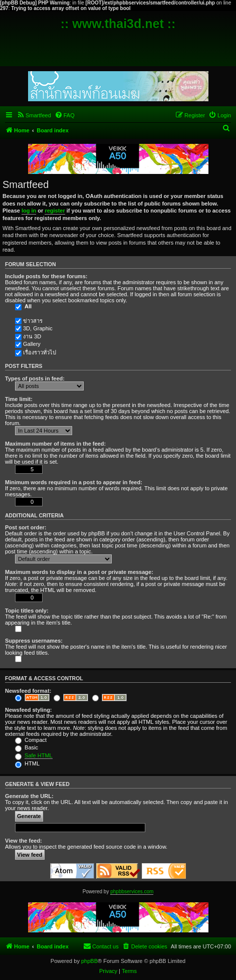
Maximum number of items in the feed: (55, 444)
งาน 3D (32, 336)
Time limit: (19, 399)
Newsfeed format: (28, 691)
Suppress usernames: (34, 641)
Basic (27, 747)
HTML (27, 763)
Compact (31, 740)
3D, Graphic (38, 328)
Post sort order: (26, 527)
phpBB (89, 961)
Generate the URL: (29, 796)
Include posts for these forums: (46, 276)
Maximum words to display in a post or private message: (79, 572)
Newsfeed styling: (29, 710)
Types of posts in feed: (35, 378)
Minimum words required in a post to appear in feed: (74, 482)
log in (29, 211)
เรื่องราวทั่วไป (40, 352)
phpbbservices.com (132, 892)
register (55, 211)
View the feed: (24, 841)
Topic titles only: (27, 611)
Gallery (32, 344)
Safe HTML (39, 755)
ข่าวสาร (33, 321)
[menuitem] (34, 115)
